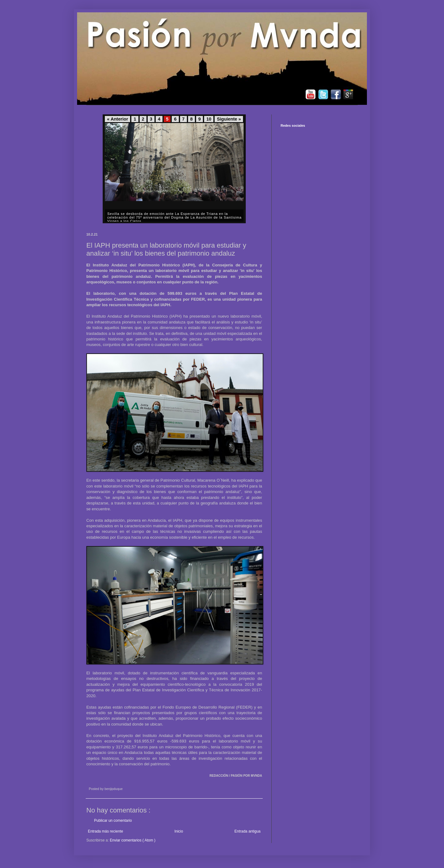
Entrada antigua (247, 831)
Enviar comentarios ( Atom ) (133, 840)
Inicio (179, 831)
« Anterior (117, 119)
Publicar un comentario (113, 821)
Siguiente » (229, 119)
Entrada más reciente (105, 831)
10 (209, 119)
